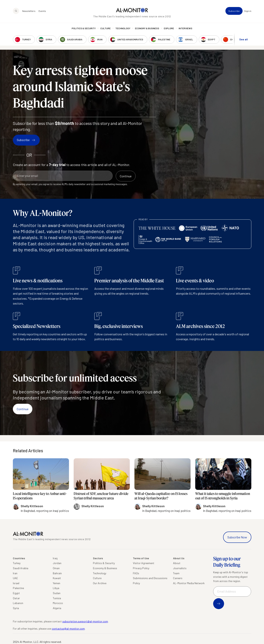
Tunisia (57, 598)
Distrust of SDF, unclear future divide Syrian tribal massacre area (101, 496)
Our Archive (100, 583)
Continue (23, 409)
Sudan (57, 593)
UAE (15, 578)
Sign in (248, 11)
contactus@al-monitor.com (68, 629)
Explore (169, 28)
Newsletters (29, 11)
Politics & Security (84, 28)
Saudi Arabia (21, 568)
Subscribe (234, 11)
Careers (178, 578)
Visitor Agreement (144, 563)
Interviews (185, 28)
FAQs (136, 573)
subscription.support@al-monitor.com (85, 621)
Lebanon (18, 603)
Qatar (16, 598)
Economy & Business (147, 28)
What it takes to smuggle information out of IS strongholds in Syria (223, 496)
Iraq (55, 558)
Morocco (58, 603)
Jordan (57, 563)
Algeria (57, 608)
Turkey (17, 563)
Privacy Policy (141, 568)
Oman (56, 568)
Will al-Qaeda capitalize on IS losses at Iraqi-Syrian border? (161, 496)
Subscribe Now (237, 537)
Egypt (16, 593)
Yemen (57, 583)
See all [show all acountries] (244, 39)
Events (42, 11)
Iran (15, 573)
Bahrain (57, 573)
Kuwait (57, 578)
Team (176, 573)
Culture (106, 28)
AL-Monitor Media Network (189, 583)
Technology (123, 28)
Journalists (180, 568)
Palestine (18, 588)
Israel (16, 583)
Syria (16, 608)
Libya (56, 588)
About (177, 563)
